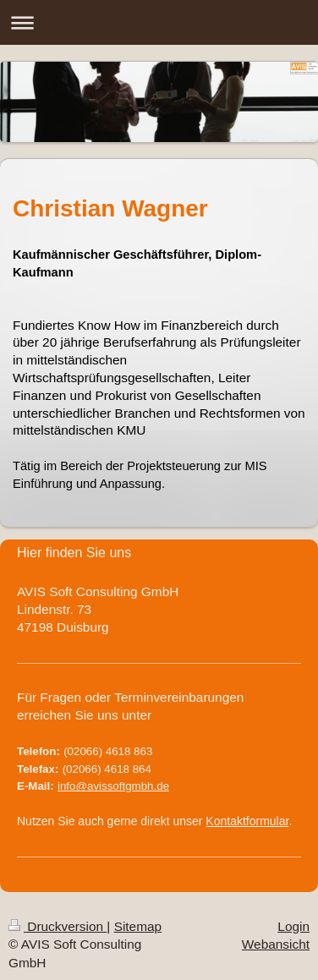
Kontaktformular (247, 821)
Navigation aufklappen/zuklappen (159, 22)
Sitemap (138, 926)
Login (293, 926)
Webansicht (276, 944)
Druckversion (58, 926)
